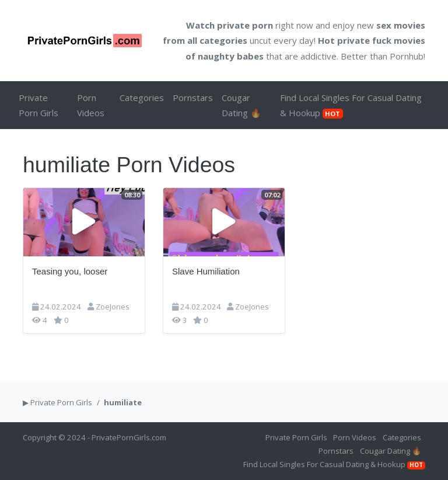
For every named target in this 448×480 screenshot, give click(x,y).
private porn (245, 25)
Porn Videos (91, 105)
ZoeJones (113, 307)
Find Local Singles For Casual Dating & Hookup (351, 105)
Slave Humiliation (206, 271)
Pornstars (193, 98)
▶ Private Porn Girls (57, 402)
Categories (142, 98)
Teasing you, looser (70, 271)
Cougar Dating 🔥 (242, 105)
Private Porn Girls (38, 105)
